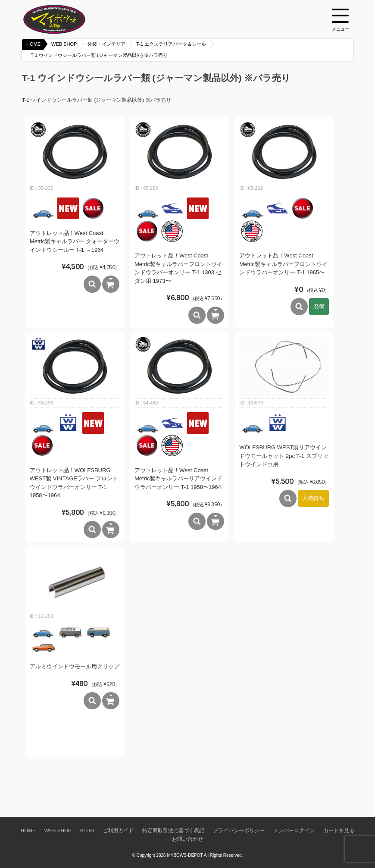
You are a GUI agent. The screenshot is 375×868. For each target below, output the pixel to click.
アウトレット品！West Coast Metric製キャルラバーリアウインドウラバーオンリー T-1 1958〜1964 (178, 479)
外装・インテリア (106, 44)
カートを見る (339, 830)
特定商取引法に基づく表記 (173, 830)
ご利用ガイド (118, 830)
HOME (33, 44)
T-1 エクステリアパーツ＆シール (171, 44)
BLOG (87, 830)
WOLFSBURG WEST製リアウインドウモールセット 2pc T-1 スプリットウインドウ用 (284, 456)
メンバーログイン (294, 830)
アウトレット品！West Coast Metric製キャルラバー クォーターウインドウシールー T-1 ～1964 (75, 241)
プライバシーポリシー (239, 830)
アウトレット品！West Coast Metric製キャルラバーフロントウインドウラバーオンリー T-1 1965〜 (283, 264)
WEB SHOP (64, 44)
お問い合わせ (187, 839)
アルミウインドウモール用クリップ (75, 666)
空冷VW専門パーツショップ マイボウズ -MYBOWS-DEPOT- (65, 19)
